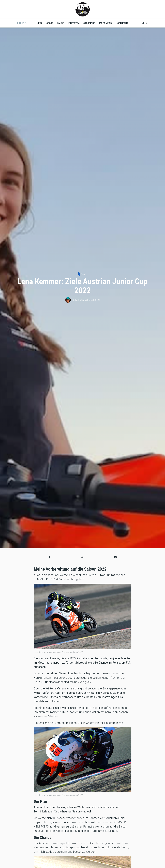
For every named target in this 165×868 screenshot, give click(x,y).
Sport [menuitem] (50, 23)
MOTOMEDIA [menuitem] (106, 23)
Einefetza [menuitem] (74, 23)
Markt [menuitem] (61, 23)
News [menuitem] (40, 23)
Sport (83, 274)
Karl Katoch (80, 300)
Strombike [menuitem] (89, 23)
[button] (50, 557)
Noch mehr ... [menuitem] (123, 24)
